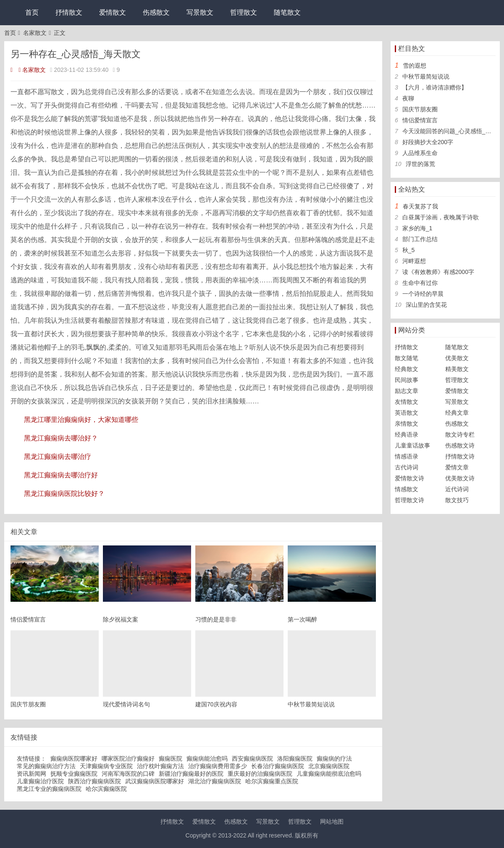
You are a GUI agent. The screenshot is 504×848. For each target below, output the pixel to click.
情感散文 (407, 489)
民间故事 (407, 380)
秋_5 (409, 250)
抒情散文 (69, 12)
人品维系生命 (420, 153)
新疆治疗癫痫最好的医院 (191, 774)
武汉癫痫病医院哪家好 (155, 781)
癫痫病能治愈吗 (207, 758)
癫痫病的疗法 (334, 758)
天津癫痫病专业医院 (106, 766)
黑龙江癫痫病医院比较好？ (64, 494)
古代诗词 (407, 467)
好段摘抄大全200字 (428, 142)
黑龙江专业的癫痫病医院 (49, 789)
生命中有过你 (420, 283)
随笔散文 (287, 12)
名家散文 (35, 33)
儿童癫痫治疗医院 (40, 781)
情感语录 (407, 456)
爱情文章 (457, 467)
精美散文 (457, 369)
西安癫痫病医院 (252, 758)
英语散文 (407, 413)
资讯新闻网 (31, 774)
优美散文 (457, 358)
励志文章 (407, 391)
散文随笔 (407, 358)
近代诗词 (457, 489)
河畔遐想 (414, 261)
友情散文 (407, 402)
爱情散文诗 (409, 478)
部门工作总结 (420, 239)
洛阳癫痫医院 (295, 758)
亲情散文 (407, 424)
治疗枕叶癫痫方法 (160, 766)
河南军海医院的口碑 (128, 774)
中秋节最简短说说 (426, 76)
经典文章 (457, 413)
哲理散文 (244, 12)
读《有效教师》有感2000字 (438, 272)
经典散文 (407, 369)
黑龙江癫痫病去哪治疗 (58, 457)
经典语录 (407, 435)
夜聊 (408, 98)
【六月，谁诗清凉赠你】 (435, 87)
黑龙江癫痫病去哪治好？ (61, 438)
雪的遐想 (415, 66)
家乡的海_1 (417, 228)
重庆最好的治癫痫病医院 (260, 774)
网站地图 (332, 822)
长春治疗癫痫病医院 (278, 766)
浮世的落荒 (420, 164)
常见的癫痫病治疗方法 (46, 766)
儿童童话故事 (412, 445)
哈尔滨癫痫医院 (106, 789)
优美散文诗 (460, 478)
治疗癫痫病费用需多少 (218, 766)
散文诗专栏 (460, 435)
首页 (32, 12)
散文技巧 (457, 500)
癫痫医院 (171, 758)
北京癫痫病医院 (329, 766)
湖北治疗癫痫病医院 (215, 781)
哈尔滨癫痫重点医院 (272, 781)
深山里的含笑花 (426, 305)
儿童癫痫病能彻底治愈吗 (329, 774)
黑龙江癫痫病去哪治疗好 (61, 475)
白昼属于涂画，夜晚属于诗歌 (441, 217)
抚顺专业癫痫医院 (74, 774)
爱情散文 (113, 12)
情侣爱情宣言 (420, 120)
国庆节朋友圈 (420, 109)
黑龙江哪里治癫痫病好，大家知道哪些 (81, 420)
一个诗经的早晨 (423, 294)
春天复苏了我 (420, 206)
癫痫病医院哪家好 (74, 758)
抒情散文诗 (460, 456)
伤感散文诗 (460, 445)
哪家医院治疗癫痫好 (128, 758)
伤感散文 (156, 12)
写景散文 (200, 12)
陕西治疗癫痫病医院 (94, 781)
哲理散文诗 (409, 500)
